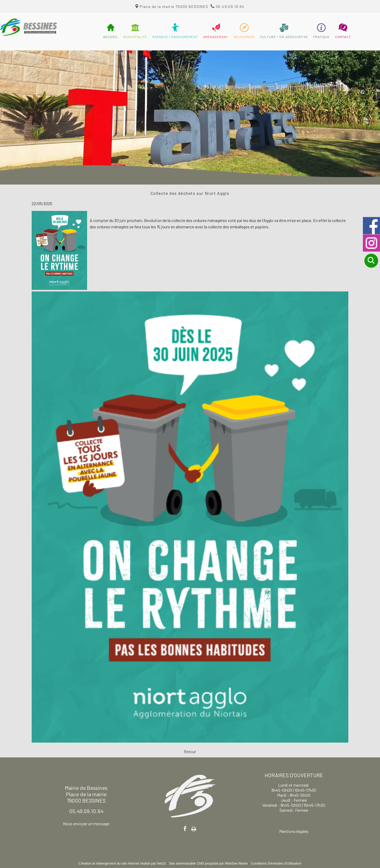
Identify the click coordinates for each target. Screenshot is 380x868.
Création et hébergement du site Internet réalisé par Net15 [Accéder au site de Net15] (122, 863)
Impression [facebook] (194, 828)
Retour (190, 751)
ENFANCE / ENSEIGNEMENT (175, 37)
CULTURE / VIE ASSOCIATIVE (284, 37)
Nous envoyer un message (86, 824)
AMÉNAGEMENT (216, 37)
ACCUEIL (111, 37)
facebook (185, 829)
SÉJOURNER (244, 37)
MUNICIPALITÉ (135, 37)
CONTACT (343, 37)
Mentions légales (294, 831)
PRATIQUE (322, 37)
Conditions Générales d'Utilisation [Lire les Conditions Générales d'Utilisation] (276, 863)
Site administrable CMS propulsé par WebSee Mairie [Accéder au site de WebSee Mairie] (208, 863)
